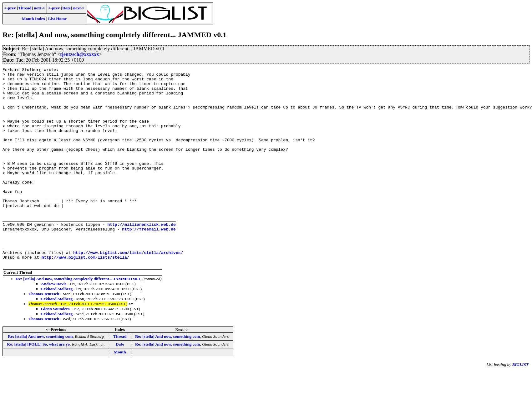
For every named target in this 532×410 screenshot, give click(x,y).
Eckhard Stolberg (57, 328)
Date (66, 8)
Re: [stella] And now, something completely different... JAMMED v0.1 (78, 318)
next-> (39, 8)
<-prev (10, 8)
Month (120, 391)
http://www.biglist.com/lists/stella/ (86, 296)
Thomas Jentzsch (44, 333)
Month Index (33, 19)
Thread (25, 8)
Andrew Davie (54, 323)
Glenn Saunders (55, 348)
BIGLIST (520, 404)
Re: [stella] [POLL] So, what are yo (38, 384)
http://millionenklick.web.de (141, 256)
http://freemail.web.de (149, 262)
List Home (58, 19)
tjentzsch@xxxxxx (79, 54)
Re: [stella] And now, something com (40, 376)
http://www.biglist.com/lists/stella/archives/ (128, 290)
